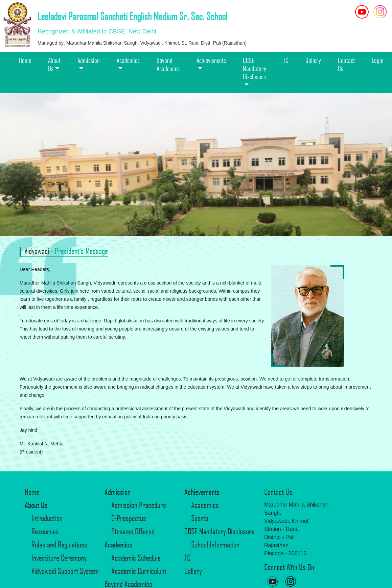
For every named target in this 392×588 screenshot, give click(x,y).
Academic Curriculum (139, 571)
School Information (215, 544)
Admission (89, 60)
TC (286, 60)
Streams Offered (133, 531)
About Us (54, 64)
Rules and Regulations (59, 544)
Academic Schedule (136, 558)
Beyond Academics (168, 64)
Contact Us (346, 64)
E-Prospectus (129, 518)
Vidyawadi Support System (65, 571)
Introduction (47, 518)
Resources (45, 531)
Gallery (313, 60)
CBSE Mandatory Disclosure (255, 68)
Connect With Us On (289, 567)
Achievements (211, 60)
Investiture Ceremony (59, 558)
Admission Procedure (139, 505)
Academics (128, 60)
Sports (200, 518)
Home (25, 60)
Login (378, 60)
